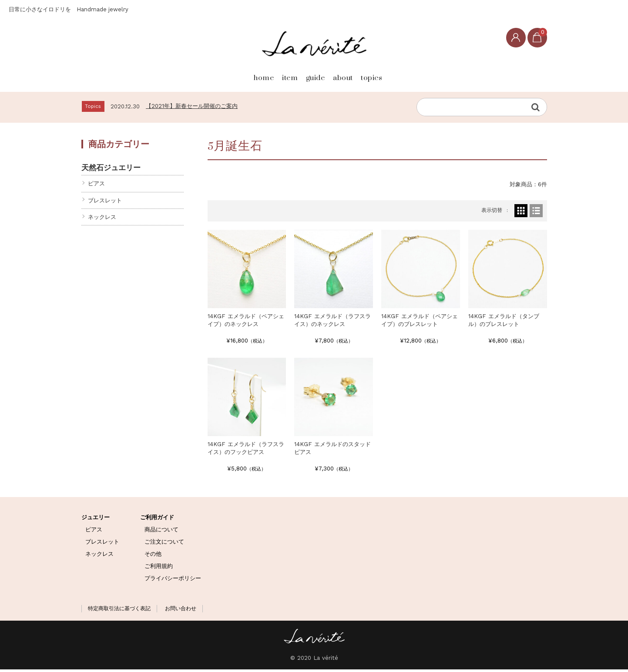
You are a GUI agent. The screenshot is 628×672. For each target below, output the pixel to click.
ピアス (96, 186)
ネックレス (102, 220)
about (359, 74)
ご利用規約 (159, 568)
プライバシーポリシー (173, 580)
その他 (153, 556)
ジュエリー (96, 519)
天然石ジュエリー (111, 170)
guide (311, 74)
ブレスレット (105, 203)
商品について (161, 532)
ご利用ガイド (157, 519)
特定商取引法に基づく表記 (119, 611)
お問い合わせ (181, 611)
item (264, 74)
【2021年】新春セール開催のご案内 (192, 109)
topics (409, 74)
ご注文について (164, 544)
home (218, 74)
